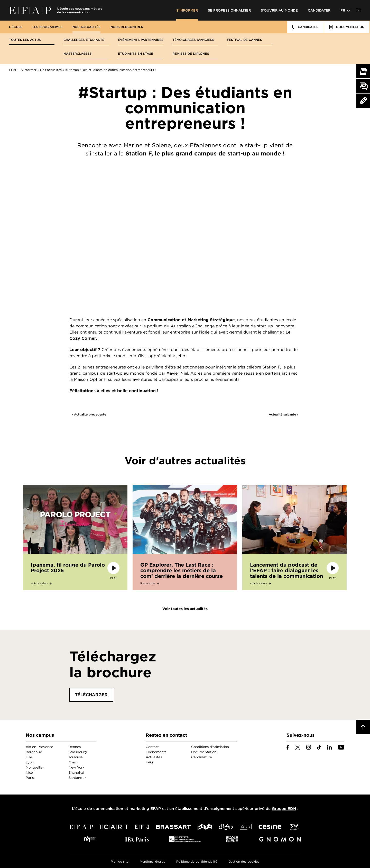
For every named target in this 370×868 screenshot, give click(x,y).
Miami (73, 762)
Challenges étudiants (84, 40)
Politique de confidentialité (197, 861)
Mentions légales (152, 861)
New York (76, 767)
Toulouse (76, 757)
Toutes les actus (25, 40)
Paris (30, 778)
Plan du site (120, 861)
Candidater (319, 10)
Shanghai (76, 773)
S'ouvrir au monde (279, 10)
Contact (152, 747)
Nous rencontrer (127, 27)
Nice (29, 773)
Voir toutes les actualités (185, 609)
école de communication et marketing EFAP (118, 809)
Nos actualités (86, 27)
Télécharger (91, 695)
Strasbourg (78, 752)
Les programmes (47, 27)
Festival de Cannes (244, 40)
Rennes (75, 747)
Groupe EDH (284, 809)
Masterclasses (77, 54)
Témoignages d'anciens (193, 40)
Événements (156, 752)
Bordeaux (34, 752)
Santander (77, 778)
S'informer (187, 10)
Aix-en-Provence (39, 747)
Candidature (202, 757)
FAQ (149, 762)
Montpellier (35, 767)
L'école (16, 27)
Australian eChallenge (193, 326)
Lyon (30, 762)
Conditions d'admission (210, 747)
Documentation (204, 752)
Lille (29, 757)
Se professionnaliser (229, 10)
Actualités (154, 757)
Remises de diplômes (191, 54)
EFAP (55, 10)
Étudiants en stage (136, 54)
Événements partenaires (141, 40)
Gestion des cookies (244, 861)
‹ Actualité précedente (89, 414)
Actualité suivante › (283, 414)
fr (343, 10)
